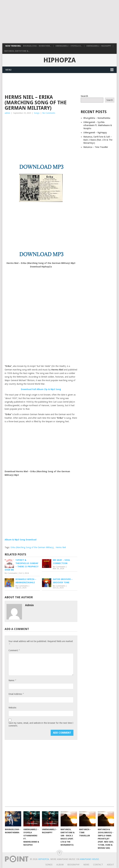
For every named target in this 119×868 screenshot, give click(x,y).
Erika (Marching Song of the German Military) (32, 547)
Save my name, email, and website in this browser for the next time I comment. (41, 724)
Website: (13, 708)
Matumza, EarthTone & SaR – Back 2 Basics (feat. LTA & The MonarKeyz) (98, 140)
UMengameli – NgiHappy (99, 46)
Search (84, 96)
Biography (73, 865)
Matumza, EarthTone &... (17, 51)
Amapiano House (89, 859)
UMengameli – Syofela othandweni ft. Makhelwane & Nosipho (98, 125)
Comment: (14, 650)
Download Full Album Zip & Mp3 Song (41, 389)
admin (7, 113)
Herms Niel (61, 547)
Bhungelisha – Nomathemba (97, 118)
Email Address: (16, 694)
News (86, 865)
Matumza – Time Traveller (96, 147)
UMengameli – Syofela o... (69, 46)
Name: (12, 680)
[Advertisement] (59, 22)
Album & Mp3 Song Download (21, 540)
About (110, 865)
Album (60, 865)
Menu (8, 70)
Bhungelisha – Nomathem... (37, 46)
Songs (37, 113)
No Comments (49, 113)
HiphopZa (59, 60)
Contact (98, 865)
